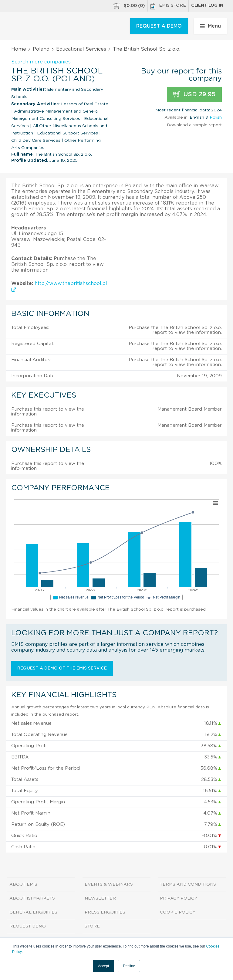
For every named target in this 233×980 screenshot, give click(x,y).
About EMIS (23, 884)
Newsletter (100, 898)
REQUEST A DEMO (159, 26)
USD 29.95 (194, 95)
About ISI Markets (32, 898)
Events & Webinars (109, 884)
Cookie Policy (178, 912)
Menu (210, 26)
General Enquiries (33, 912)
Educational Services (81, 49)
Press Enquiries (105, 912)
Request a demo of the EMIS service (62, 668)
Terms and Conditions (188, 884)
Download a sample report (194, 125)
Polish (216, 117)
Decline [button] (129, 966)
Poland (41, 49)
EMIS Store (168, 6)
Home (19, 49)
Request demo (28, 926)
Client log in (207, 5)
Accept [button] (104, 966)
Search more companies (41, 62)
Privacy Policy (179, 898)
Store (92, 926)
